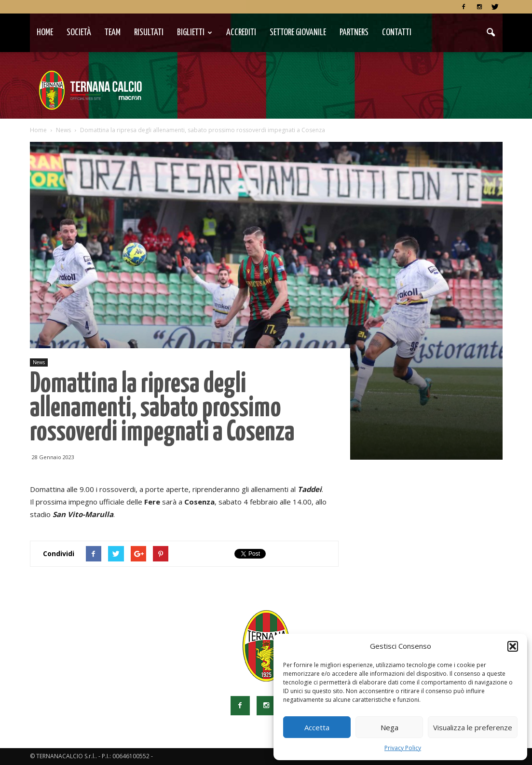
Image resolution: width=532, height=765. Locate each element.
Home (45, 33)
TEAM (113, 33)
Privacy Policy (403, 748)
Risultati (149, 33)
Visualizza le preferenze (473, 727)
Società (79, 33)
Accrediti (241, 33)
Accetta (317, 727)
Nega (389, 727)
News (39, 362)
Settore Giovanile (298, 33)
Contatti (397, 33)
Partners (354, 33)
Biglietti (195, 33)
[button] (513, 646)
